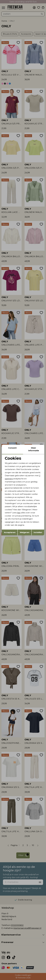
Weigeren (25, 532)
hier (19, 513)
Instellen (38, 532)
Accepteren (10, 532)
